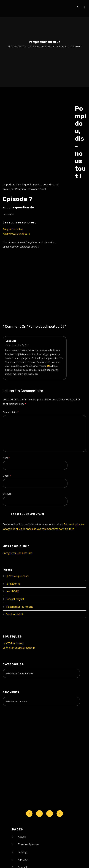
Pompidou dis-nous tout (43, 47)
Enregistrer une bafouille (18, 553)
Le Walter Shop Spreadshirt (19, 648)
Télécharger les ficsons (19, 607)
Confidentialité (14, 614)
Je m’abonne (13, 584)
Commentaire (11, 412)
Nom (6, 458)
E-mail (7, 476)
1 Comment (76, 47)
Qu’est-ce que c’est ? (18, 576)
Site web (7, 494)
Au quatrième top (13, 229)
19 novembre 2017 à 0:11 (17, 345)
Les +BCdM (12, 591)
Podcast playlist (15, 599)
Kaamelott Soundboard (16, 234)
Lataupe (11, 341)
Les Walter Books (13, 643)
